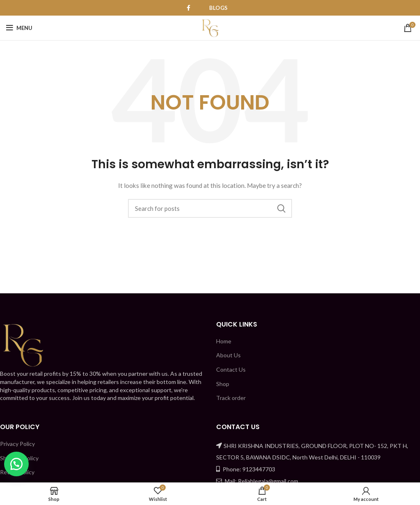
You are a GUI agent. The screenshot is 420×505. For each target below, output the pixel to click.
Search (281, 208)
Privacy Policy (17, 444)
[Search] (210, 208)
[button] (16, 464)
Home (224, 341)
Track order (231, 398)
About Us (228, 355)
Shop (223, 384)
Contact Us (231, 369)
